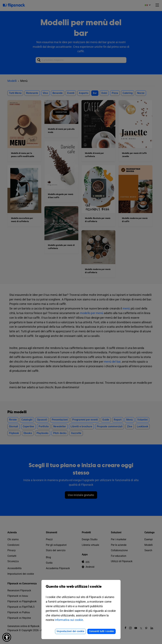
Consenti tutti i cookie (101, 631)
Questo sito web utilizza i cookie (81, 589)
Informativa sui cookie (69, 620)
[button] (7, 637)
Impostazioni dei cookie (70, 631)
